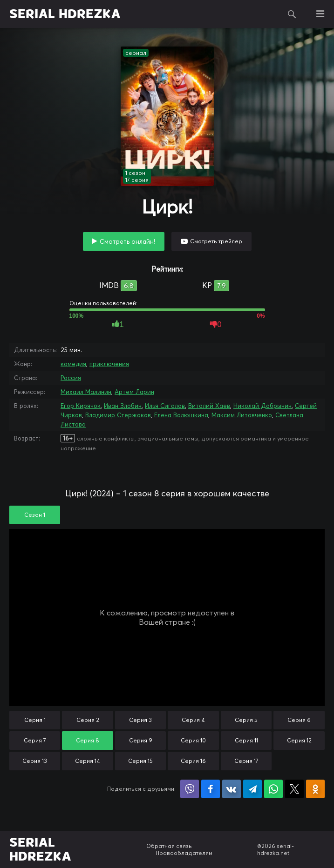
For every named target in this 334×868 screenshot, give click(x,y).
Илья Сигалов (165, 406)
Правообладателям (184, 853)
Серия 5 (246, 720)
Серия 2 (88, 720)
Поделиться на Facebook (211, 789)
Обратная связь (169, 846)
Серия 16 (193, 761)
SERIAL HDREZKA (65, 14)
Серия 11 (246, 740)
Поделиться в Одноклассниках (315, 789)
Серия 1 (35, 720)
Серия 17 (246, 761)
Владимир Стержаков (118, 415)
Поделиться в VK (232, 789)
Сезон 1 (35, 515)
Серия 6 (299, 720)
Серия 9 (141, 740)
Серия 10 (193, 740)
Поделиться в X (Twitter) (294, 789)
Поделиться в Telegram (252, 789)
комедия (73, 364)
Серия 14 (88, 761)
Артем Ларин (134, 392)
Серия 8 (88, 740)
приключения (109, 364)
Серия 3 (140, 720)
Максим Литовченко (242, 415)
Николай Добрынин (262, 406)
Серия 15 (140, 761)
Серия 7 (35, 740)
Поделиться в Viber (190, 789)
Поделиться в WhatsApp (273, 789)
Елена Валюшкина (181, 415)
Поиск (292, 14)
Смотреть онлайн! (127, 241)
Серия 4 (193, 720)
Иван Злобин (123, 406)
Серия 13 (35, 761)
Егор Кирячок (81, 406)
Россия (71, 378)
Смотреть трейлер (216, 241)
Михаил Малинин (86, 392)
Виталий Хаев (209, 406)
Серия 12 (299, 740)
